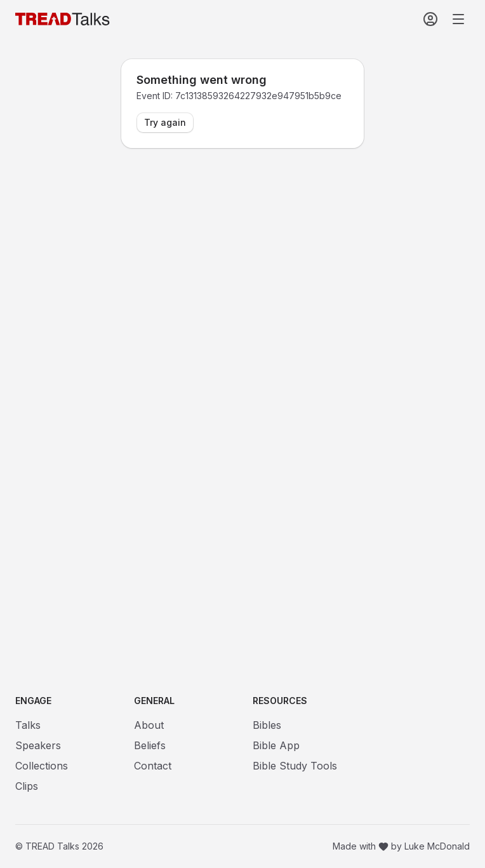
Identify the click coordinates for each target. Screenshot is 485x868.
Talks (28, 725)
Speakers (38, 745)
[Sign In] (430, 19)
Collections (42, 766)
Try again (165, 122)
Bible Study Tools (295, 766)
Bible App (276, 745)
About (149, 725)
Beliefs (150, 745)
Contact (153, 766)
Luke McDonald (437, 846)
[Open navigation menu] (458, 19)
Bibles (267, 725)
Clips (27, 786)
